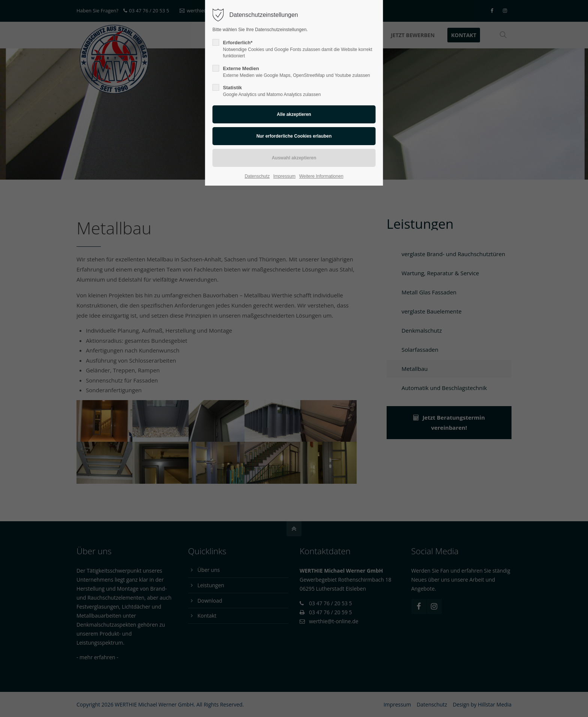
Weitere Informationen (321, 176)
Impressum (284, 176)
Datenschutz (257, 176)
